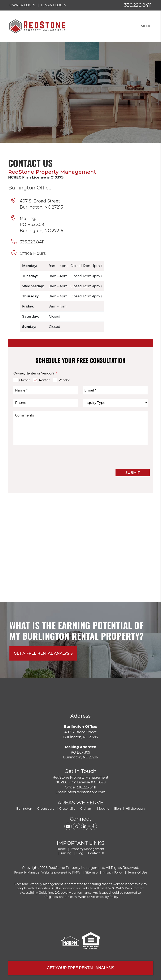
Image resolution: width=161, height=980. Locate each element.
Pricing (66, 853)
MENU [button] (144, 26)
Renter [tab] (44, 380)
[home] (37, 26)
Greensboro (46, 809)
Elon (118, 809)
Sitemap (92, 872)
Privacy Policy (112, 872)
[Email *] (115, 390)
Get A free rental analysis (43, 653)
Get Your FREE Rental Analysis (80, 968)
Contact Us (96, 853)
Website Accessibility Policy (98, 897)
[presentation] (116, 456)
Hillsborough (135, 809)
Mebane (103, 809)
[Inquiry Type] (115, 403)
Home (61, 849)
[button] (68, 826)
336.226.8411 (138, 5)
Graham (86, 809)
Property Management (88, 849)
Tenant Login (53, 5)
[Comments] (80, 428)
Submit (132, 473)
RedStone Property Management (52, 172)
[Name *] (46, 390)
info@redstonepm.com (86, 792)
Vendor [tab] (64, 380)
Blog (80, 853)
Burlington (24, 809)
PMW (76, 872)
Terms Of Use (137, 872)
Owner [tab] (25, 380)
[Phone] (46, 403)
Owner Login (22, 5)
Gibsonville (67, 809)
